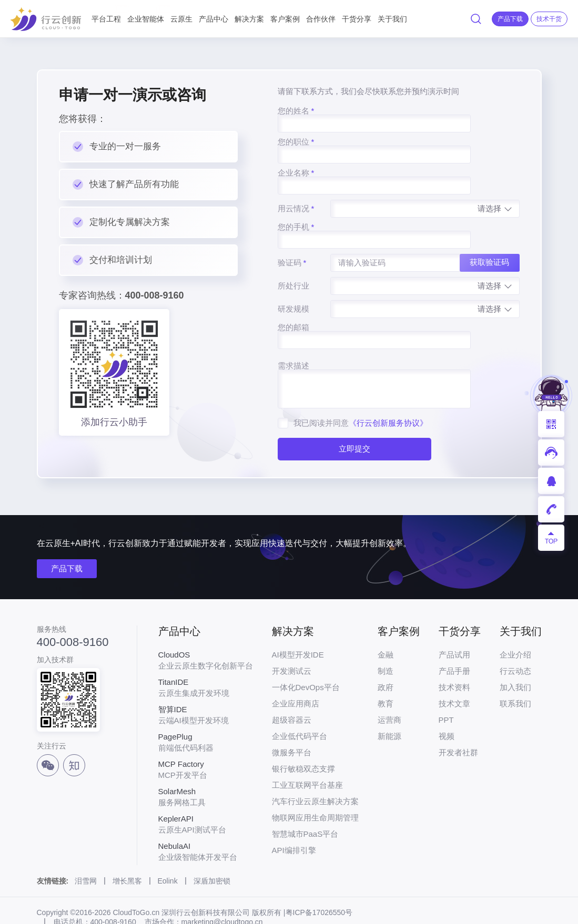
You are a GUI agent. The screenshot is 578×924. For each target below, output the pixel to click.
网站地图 (97, 909)
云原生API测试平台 (206, 799)
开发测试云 (292, 646)
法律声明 (52, 909)
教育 (386, 679)
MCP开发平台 (206, 745)
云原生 (181, 19)
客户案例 (285, 19)
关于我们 (392, 19)
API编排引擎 (294, 825)
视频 (447, 711)
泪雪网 (86, 856)
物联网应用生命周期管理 (315, 793)
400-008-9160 (73, 618)
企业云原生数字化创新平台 (206, 635)
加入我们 (515, 663)
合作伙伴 (321, 19)
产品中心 (214, 19)
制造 (386, 646)
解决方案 (249, 19)
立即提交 (351, 394)
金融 (386, 630)
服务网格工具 (206, 772)
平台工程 (106, 14)
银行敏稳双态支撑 (303, 744)
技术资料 (454, 663)
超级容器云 (292, 695)
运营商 (389, 695)
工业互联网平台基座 (307, 760)
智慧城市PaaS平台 (305, 809)
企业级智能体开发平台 (206, 827)
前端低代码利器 (206, 717)
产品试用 (454, 630)
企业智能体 (146, 14)
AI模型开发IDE (298, 630)
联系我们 (515, 679)
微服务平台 (292, 728)
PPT (446, 695)
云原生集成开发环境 (206, 663)
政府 (386, 663)
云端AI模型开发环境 (206, 690)
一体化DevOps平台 (306, 663)
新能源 (389, 711)
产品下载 (67, 544)
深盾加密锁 (212, 856)
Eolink (168, 856)
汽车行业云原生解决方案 (315, 777)
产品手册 (454, 646)
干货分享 (357, 19)
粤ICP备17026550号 (319, 888)
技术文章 (454, 679)
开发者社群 (458, 728)
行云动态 (515, 646)
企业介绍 (515, 630)
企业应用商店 (296, 679)
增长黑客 (127, 856)
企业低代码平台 (300, 711)
